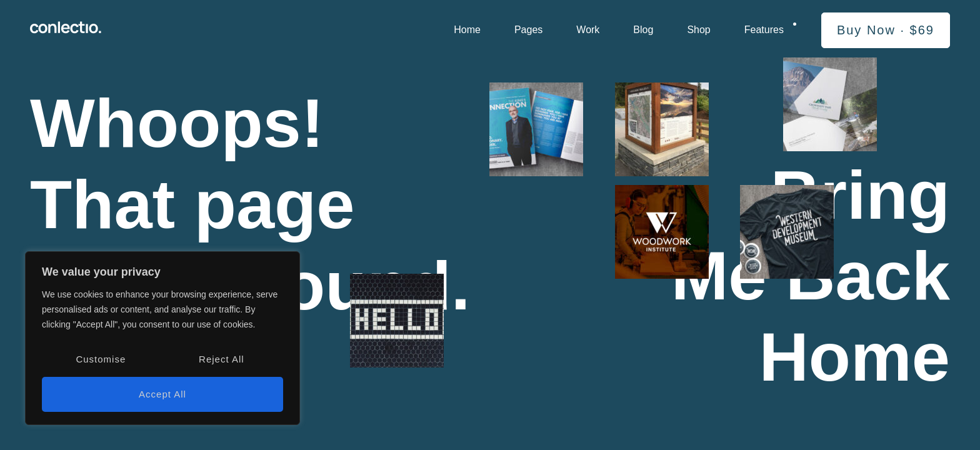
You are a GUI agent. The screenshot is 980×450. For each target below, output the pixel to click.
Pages (528, 30)
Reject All (222, 359)
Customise (101, 359)
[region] (162, 338)
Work (588, 30)
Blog (643, 30)
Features (764, 30)
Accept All (162, 394)
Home (467, 30)
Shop (698, 30)
